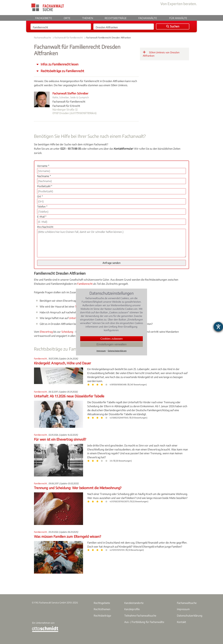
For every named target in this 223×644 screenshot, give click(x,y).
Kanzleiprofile (132, 609)
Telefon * (42, 206)
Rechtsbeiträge (116, 18)
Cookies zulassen (112, 339)
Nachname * (44, 176)
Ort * (40, 196)
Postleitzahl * (45, 186)
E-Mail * (42, 217)
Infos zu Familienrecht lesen (59, 64)
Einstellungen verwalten (111, 344)
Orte (67, 18)
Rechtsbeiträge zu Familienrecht (62, 71)
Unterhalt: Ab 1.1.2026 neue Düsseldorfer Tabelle (69, 396)
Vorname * (43, 166)
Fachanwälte (148, 18)
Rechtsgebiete (102, 603)
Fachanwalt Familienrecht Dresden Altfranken (109, 38)
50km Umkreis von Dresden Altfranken (161, 54)
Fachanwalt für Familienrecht (69, 38)
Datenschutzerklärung (190, 615)
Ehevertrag (46, 332)
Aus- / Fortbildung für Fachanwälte (144, 622)
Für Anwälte (178, 18)
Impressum (183, 609)
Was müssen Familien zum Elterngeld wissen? (67, 536)
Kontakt (181, 622)
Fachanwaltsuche (43, 38)
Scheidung (67, 332)
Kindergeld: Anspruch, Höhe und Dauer (62, 363)
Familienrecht (85, 284)
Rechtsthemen (102, 609)
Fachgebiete (44, 18)
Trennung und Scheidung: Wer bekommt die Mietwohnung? (78, 488)
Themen (88, 18)
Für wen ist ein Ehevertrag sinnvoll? (60, 439)
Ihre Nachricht (45, 227)
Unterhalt (75, 318)
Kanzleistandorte (134, 603)
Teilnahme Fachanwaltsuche (140, 615)
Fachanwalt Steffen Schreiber (70, 93)
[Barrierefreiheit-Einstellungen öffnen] (218, 327)
